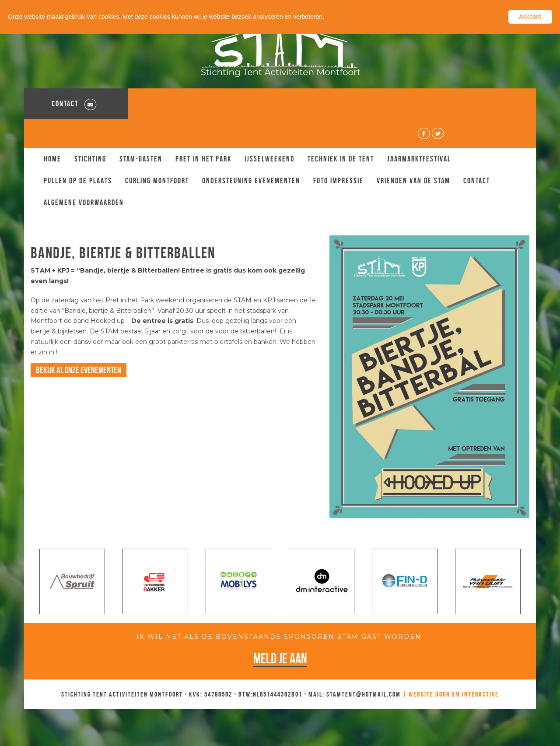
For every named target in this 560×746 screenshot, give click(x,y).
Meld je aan (280, 630)
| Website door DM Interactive (451, 665)
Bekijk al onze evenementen (79, 341)
